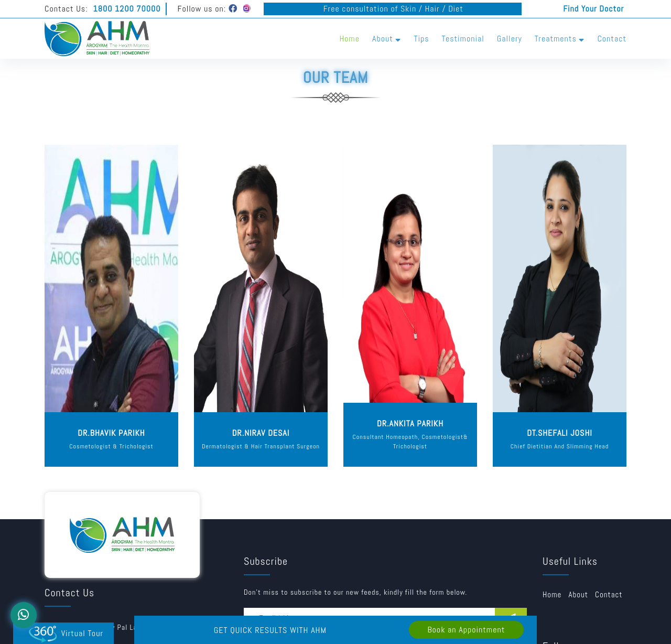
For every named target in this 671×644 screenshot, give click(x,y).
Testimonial (463, 39)
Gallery (510, 39)
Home (349, 39)
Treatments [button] (560, 39)
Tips (421, 39)
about (578, 594)
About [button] (387, 39)
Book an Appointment (466, 630)
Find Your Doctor (593, 9)
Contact (612, 39)
